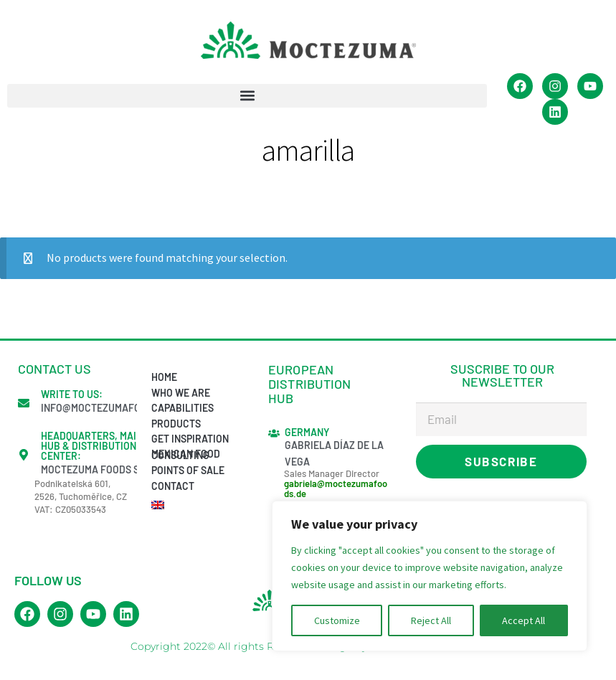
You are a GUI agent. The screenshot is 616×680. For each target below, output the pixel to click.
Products (176, 424)
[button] (247, 96)
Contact (173, 486)
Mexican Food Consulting (186, 454)
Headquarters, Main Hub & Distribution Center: (92, 446)
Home (164, 377)
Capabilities (183, 408)
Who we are (181, 393)
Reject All (431, 620)
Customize (337, 620)
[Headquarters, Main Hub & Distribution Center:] (24, 455)
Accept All (523, 620)
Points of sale (188, 470)
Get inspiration (190, 439)
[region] (430, 576)
